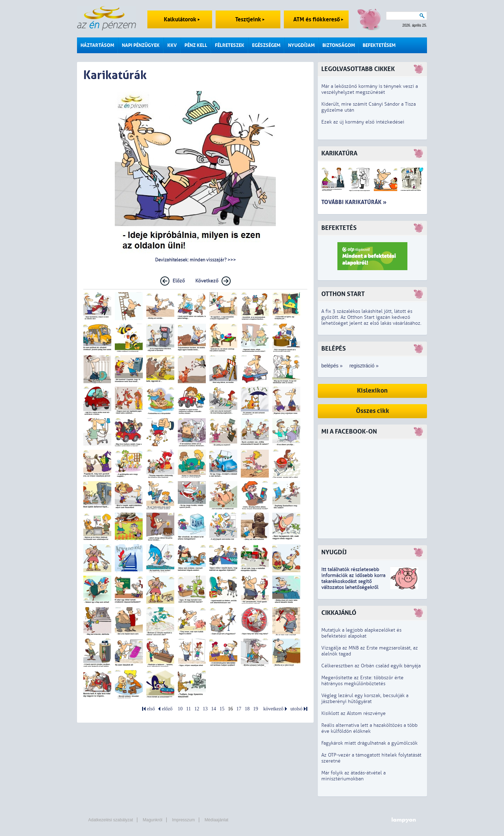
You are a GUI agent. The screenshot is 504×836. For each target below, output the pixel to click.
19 (255, 709)
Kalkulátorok (182, 19)
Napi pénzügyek (141, 45)
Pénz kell (196, 45)
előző (167, 709)
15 (222, 709)
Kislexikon (372, 391)
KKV (172, 45)
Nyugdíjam (301, 45)
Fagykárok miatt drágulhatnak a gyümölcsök (369, 743)
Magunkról (153, 820)
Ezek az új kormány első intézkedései (363, 122)
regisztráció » (364, 366)
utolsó (296, 709)
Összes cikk (373, 411)
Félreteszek (230, 45)
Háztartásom (97, 45)
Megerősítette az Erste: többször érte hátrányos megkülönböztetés (362, 681)
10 (180, 709)
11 (188, 709)
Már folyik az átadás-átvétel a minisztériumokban (353, 776)
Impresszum (183, 820)
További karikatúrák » (354, 202)
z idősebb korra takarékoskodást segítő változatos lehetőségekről (353, 581)
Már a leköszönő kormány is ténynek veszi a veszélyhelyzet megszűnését (370, 89)
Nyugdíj (334, 552)
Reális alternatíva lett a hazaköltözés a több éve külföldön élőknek (369, 728)
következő (273, 709)
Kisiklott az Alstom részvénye (353, 713)
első (151, 709)
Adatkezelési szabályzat (111, 820)
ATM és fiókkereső (318, 19)
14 (213, 709)
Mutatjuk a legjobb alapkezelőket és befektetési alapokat (361, 633)
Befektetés (339, 228)
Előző (179, 281)
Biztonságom (339, 45)
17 (239, 709)
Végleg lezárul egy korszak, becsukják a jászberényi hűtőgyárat (365, 698)
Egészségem (266, 45)
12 (197, 709)
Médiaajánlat (216, 820)
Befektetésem (379, 45)
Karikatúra (339, 153)
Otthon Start (343, 294)
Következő (207, 281)
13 (205, 709)
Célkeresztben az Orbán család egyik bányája (371, 666)
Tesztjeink (250, 19)
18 (247, 709)
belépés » (332, 366)
